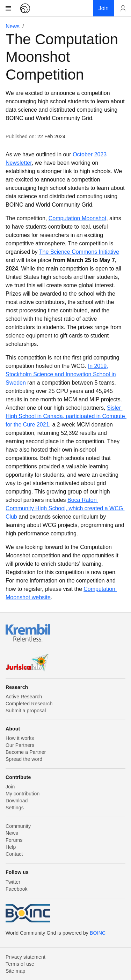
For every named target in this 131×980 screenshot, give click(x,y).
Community (18, 826)
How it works (20, 738)
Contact (14, 854)
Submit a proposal (26, 711)
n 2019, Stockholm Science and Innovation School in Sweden (61, 374)
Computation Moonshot (77, 218)
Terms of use (20, 964)
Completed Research (29, 704)
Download (17, 801)
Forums (14, 840)
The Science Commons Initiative (79, 252)
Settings (15, 808)
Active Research (24, 697)
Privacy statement (26, 957)
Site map (16, 971)
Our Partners (20, 745)
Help (11, 847)
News (13, 26)
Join (10, 787)
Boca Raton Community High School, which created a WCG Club (65, 508)
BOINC (98, 933)
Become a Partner (26, 752)
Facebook (17, 889)
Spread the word (24, 759)
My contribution (23, 794)
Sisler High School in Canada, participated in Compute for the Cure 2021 (66, 416)
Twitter (13, 882)
